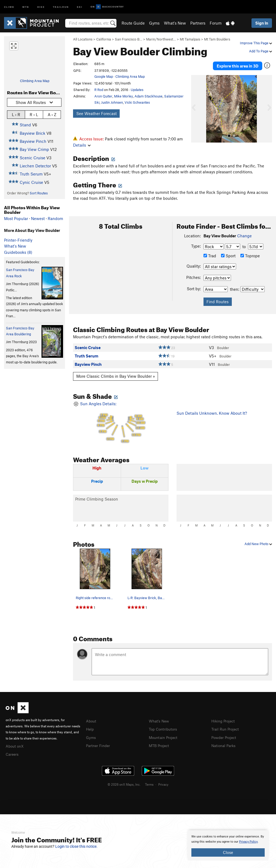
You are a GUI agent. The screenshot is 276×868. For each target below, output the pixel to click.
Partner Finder (99, 745)
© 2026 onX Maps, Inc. (124, 783)
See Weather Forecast (96, 113)
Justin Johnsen (112, 102)
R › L (34, 114)
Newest (38, 218)
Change (244, 236)
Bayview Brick (32, 133)
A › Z (52, 114)
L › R (16, 114)
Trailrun (61, 7)
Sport (228, 256)
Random (55, 218)
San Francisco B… (129, 39)
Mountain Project (164, 737)
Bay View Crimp (34, 149)
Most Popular (16, 218)
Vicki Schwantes (137, 102)
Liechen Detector (35, 166)
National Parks (225, 745)
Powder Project (225, 737)
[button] (196, 106)
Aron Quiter (103, 96)
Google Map (104, 76)
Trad (210, 256)
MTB (26, 7)
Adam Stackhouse (149, 96)
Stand (25, 125)
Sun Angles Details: (121, 423)
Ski (80, 7)
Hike (41, 7)
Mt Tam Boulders (217, 39)
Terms (149, 783)
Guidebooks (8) (18, 252)
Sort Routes (39, 193)
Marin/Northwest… (161, 39)
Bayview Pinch (33, 141)
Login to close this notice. (76, 846)
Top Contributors (164, 729)
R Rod (99, 90)
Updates (137, 90)
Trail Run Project (226, 729)
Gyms (154, 23)
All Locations (83, 39)
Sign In (262, 23)
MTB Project (160, 745)
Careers (13, 754)
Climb (9, 7)
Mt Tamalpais (190, 39)
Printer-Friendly (18, 240)
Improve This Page (256, 43)
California (104, 39)
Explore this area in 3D (238, 64)
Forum (216, 23)
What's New (175, 23)
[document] (228, 845)
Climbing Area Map (35, 81)
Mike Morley (123, 96)
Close (228, 852)
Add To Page (261, 51)
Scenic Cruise (32, 158)
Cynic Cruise (31, 182)
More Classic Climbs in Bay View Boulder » (116, 376)
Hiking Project (224, 721)
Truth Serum (31, 174)
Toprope (250, 256)
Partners (198, 23)
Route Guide (133, 23)
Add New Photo (258, 544)
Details (82, 145)
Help (90, 729)
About (92, 721)
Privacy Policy (248, 842)
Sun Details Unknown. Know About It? (212, 413)
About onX (15, 746)
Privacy (163, 783)
